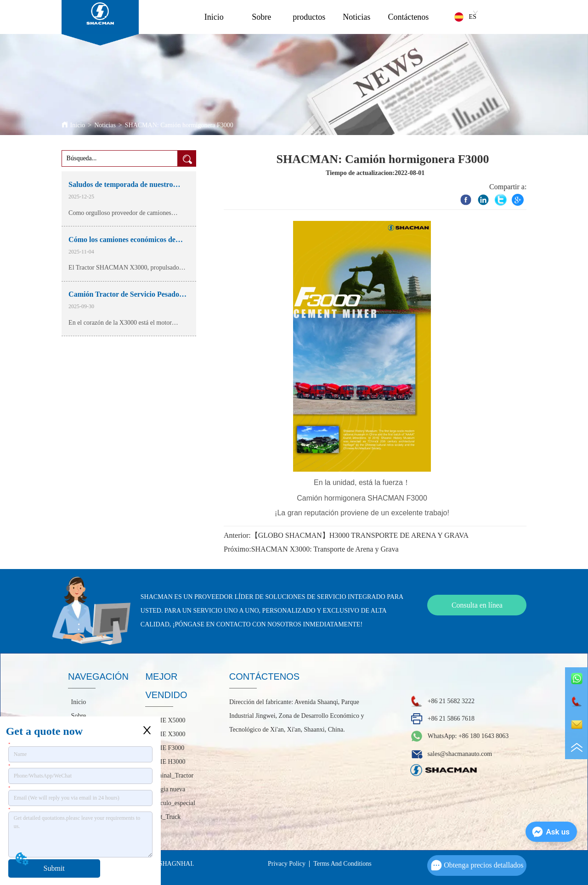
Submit (54, 868)
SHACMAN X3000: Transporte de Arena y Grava (325, 549)
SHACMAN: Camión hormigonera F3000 (179, 125)
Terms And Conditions (342, 864)
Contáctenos (408, 17)
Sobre (261, 17)
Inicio (214, 17)
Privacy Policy (287, 864)
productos (309, 17)
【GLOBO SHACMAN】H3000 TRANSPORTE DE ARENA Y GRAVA (360, 535)
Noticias (356, 17)
